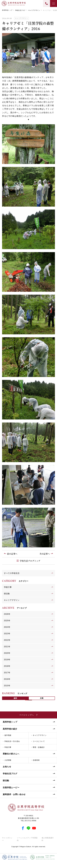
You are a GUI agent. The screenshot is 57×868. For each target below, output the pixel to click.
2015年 (7, 686)
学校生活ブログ (20, 10)
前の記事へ (12, 554)
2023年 (7, 634)
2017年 (7, 673)
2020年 (7, 653)
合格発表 (36, 760)
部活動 (7, 594)
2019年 (7, 660)
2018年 (7, 666)
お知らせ (7, 767)
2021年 (7, 647)
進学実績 (8, 735)
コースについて (39, 741)
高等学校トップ (7, 10)
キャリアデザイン (34, 10)
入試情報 (8, 760)
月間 (42, 698)
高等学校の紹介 (10, 729)
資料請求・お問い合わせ (14, 794)
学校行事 (8, 587)
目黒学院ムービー (11, 788)
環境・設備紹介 (39, 747)
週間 (15, 698)
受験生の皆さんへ (11, 754)
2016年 (7, 679)
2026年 (7, 614)
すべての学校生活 (12, 573)
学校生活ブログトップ (30, 561)
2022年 (7, 640)
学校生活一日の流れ (12, 741)
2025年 (7, 621)
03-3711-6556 (31, 821)
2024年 (7, 627)
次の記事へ (45, 554)
